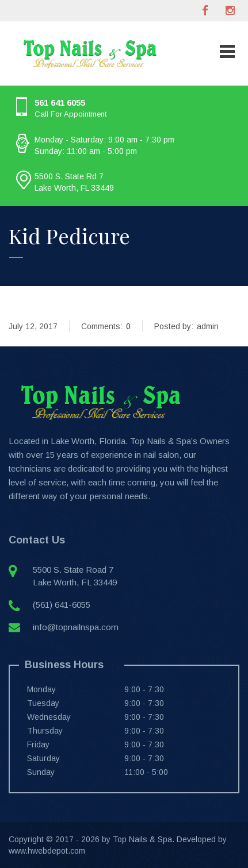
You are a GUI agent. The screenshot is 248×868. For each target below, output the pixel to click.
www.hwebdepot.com (47, 851)
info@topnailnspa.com (76, 627)
